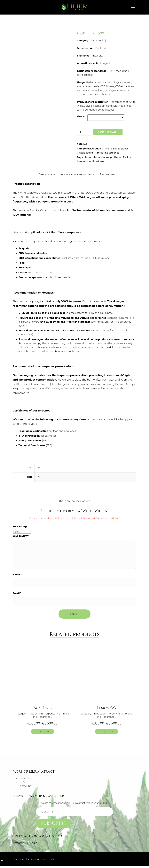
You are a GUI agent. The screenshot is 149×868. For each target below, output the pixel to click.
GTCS (22, 779)
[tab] (47, 174)
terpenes (82, 161)
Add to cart (108, 132)
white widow (96, 161)
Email (17, 593)
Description (47, 175)
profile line (125, 157)
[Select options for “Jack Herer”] (42, 729)
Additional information (78, 175)
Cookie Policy (26, 775)
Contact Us (25, 783)
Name (17, 575)
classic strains (101, 157)
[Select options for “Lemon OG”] (107, 729)
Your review (21, 536)
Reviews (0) (107, 175)
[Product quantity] (84, 132)
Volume (81, 116)
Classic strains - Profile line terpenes (98, 153)
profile (114, 157)
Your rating (21, 526)
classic (88, 157)
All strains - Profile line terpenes (110, 149)
